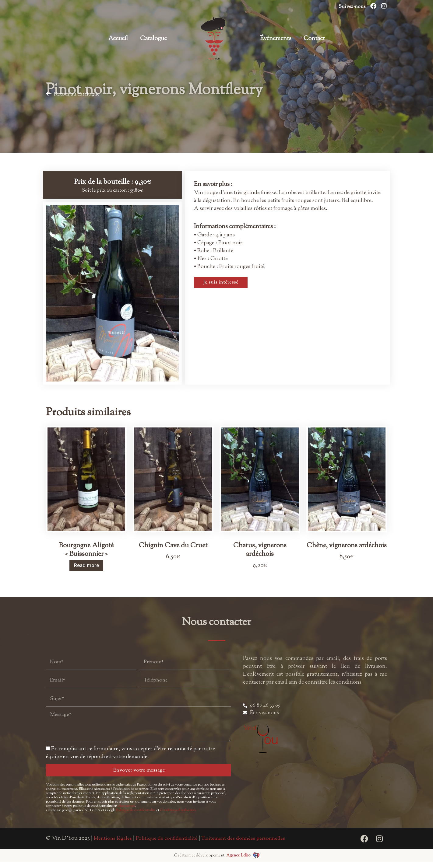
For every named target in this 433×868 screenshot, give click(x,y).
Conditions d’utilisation (178, 817)
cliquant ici (127, 812)
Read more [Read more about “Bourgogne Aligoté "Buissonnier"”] (86, 565)
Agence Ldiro (238, 862)
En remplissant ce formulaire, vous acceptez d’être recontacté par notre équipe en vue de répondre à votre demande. (130, 759)
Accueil (118, 39)
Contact (314, 39)
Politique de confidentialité (136, 817)
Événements (276, 39)
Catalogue (153, 39)
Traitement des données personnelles (247, 845)
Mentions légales (113, 845)
